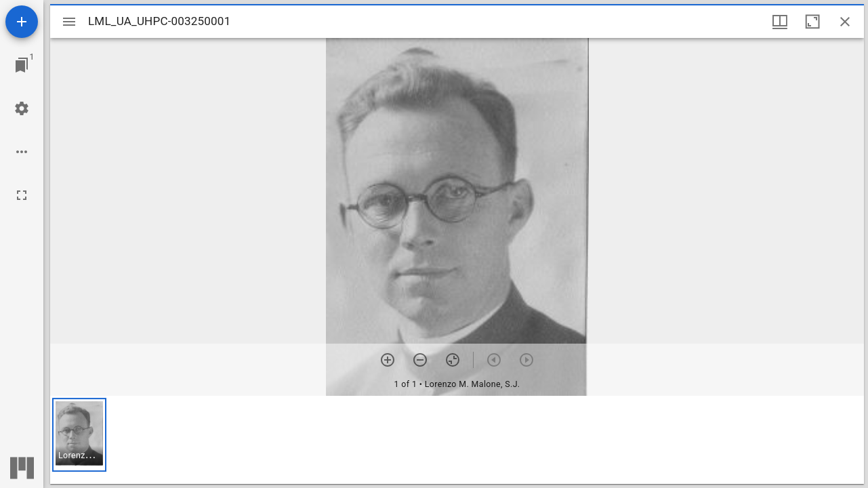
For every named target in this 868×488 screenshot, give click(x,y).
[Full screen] (22, 195)
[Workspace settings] (22, 108)
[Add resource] (22, 22)
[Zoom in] (388, 360)
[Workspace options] (22, 152)
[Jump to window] (22, 65)
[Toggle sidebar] (69, 22)
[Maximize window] (812, 22)
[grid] (457, 440)
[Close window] (845, 22)
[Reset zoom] (453, 360)
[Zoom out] (420, 360)
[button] (79, 435)
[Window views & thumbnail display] (780, 22)
